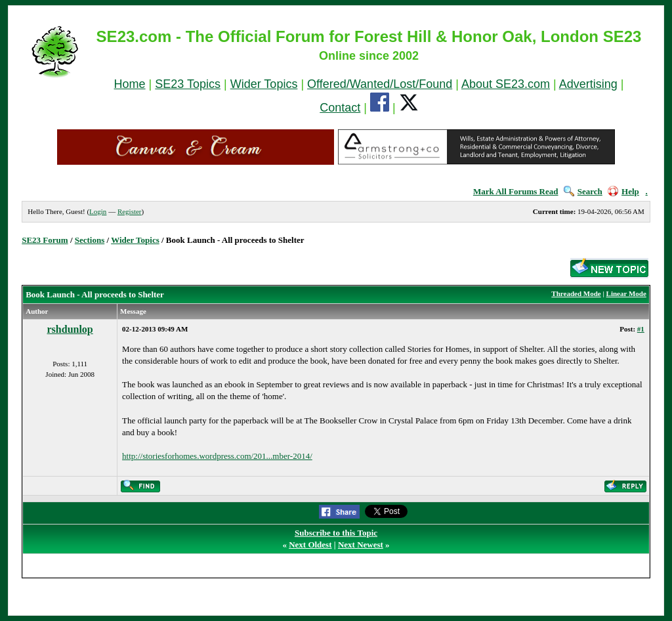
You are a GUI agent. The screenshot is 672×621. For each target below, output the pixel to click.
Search (583, 191)
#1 (641, 329)
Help (623, 191)
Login (98, 211)
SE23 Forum (45, 240)
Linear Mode (626, 293)
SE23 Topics (188, 84)
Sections (90, 240)
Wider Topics (264, 84)
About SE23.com (506, 84)
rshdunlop (70, 329)
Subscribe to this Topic (336, 533)
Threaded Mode (576, 293)
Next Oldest (310, 545)
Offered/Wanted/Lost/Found (380, 84)
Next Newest (361, 545)
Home (130, 84)
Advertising (588, 84)
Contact (340, 108)
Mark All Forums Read (516, 191)
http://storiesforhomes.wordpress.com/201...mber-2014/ (217, 456)
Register (130, 211)
